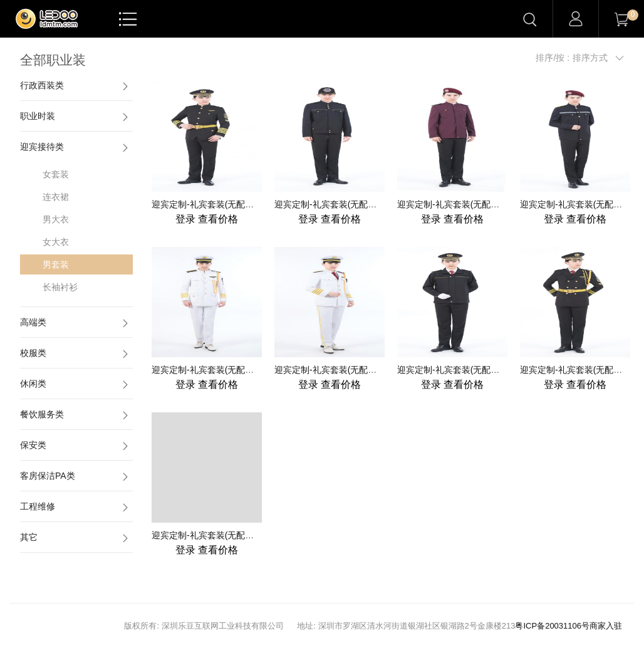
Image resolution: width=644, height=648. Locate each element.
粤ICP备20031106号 (552, 626)
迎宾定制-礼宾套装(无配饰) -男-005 (220, 370)
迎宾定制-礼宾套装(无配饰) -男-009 (220, 535)
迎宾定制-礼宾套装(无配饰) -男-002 (343, 204)
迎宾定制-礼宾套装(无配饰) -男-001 (220, 204)
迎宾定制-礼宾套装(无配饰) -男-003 (466, 204)
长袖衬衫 (60, 287)
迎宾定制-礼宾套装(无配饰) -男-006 (343, 370)
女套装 (56, 174)
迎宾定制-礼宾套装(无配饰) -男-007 (466, 370)
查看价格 (207, 219)
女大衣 (56, 242)
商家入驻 (606, 626)
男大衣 (56, 219)
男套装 (56, 264)
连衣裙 (56, 197)
